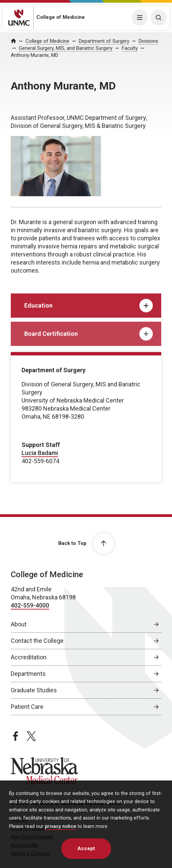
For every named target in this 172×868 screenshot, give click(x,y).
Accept (86, 848)
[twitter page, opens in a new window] (31, 736)
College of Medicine (61, 17)
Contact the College (37, 641)
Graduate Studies (34, 690)
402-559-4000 (30, 605)
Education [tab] (89, 311)
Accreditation (29, 657)
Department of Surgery (104, 41)
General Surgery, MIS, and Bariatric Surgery (66, 48)
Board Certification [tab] (89, 342)
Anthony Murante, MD (35, 55)
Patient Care (27, 707)
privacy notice (60, 826)
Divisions (148, 41)
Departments (28, 674)
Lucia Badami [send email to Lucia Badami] (40, 453)
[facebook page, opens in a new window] (15, 736)
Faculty (130, 48)
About (19, 624)
